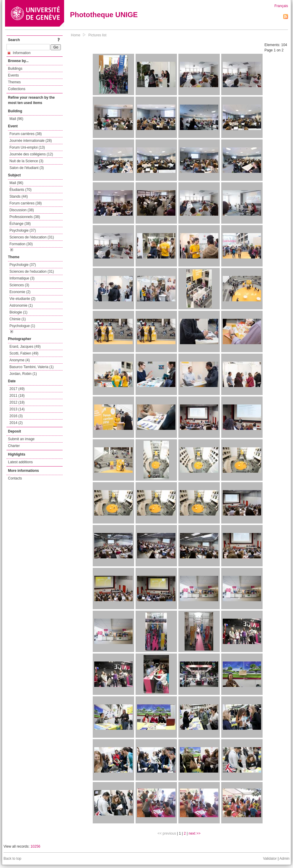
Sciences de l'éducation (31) (32, 237)
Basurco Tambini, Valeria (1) (32, 367)
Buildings (15, 69)
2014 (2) (16, 423)
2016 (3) (16, 416)
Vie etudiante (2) (22, 299)
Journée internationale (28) (31, 141)
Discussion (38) (22, 210)
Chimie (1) (18, 319)
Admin (284, 859)
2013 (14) (17, 409)
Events (13, 75)
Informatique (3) (22, 278)
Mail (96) (16, 119)
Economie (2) (20, 292)
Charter (14, 446)
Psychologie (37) (23, 230)
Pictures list (97, 35)
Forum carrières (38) (26, 134)
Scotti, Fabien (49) (24, 353)
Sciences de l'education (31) (32, 272)
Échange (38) (20, 224)
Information (19, 53)
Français (281, 6)
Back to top (12, 859)
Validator (270, 859)
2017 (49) (17, 389)
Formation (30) (21, 244)
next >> (195, 833)
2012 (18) (17, 402)
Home (76, 35)
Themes (14, 82)
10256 (35, 846)
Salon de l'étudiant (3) (27, 168)
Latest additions (20, 462)
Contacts (15, 478)
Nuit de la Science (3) (26, 161)
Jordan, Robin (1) (23, 374)
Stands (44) (19, 196)
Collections (17, 89)
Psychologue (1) (22, 326)
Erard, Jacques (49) (25, 347)
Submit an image (21, 439)
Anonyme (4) (20, 360)
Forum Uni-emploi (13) (27, 147)
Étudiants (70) (21, 190)
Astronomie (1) (21, 305)
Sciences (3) (19, 285)
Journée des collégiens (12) (31, 154)
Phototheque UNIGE (104, 15)
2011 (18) (17, 396)
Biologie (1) (18, 312)
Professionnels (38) (25, 217)
